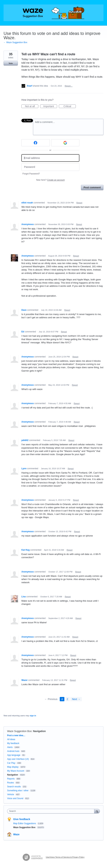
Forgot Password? (31, 174)
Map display (13, 767)
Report (79, 203)
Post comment (92, 187)
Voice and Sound (15, 798)
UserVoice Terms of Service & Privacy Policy (65, 857)
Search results (14, 787)
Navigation (39, 731)
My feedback (13, 743)
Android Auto (13, 751)
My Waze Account (16, 771)
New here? (50, 180)
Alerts (10, 747)
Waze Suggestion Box (19, 731)
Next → (76, 699)
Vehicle (11, 794)
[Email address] (50, 158)
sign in (33, 716)
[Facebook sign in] (36, 143)
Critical (70, 106)
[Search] (97, 811)
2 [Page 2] (67, 699)
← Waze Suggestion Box (15, 42)
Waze (16, 834)
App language (14, 755)
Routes (11, 783)
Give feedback (22, 819)
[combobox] (52, 811)
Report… (69, 86)
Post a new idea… (16, 735)
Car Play (11, 763)
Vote (11, 63)
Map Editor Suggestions (25, 823)
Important (50, 106)
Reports (11, 779)
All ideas (11, 739)
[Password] (50, 167)
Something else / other (18, 791)
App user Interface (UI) (18, 759)
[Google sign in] (65, 143)
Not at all (32, 106)
